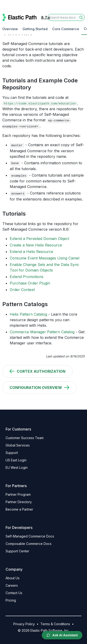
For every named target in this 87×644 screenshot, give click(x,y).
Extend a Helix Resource (31, 252)
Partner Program (18, 494)
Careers (12, 585)
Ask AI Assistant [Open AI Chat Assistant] (62, 635)
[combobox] (66, 17)
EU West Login (17, 468)
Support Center (17, 551)
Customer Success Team (25, 438)
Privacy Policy (24, 624)
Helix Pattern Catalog (28, 314)
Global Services (18, 445)
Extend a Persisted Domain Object (39, 239)
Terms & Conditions (55, 624)
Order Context (22, 290)
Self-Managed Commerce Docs (30, 536)
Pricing (11, 600)
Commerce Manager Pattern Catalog (42, 332)
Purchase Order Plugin (30, 283)
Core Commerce (66, 29)
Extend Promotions (27, 277)
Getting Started (35, 29)
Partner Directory (19, 502)
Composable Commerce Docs (29, 544)
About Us (13, 578)
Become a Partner (19, 509)
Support (12, 453)
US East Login (16, 460)
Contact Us (14, 593)
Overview (10, 29)
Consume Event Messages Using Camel (45, 258)
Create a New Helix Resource (36, 245)
